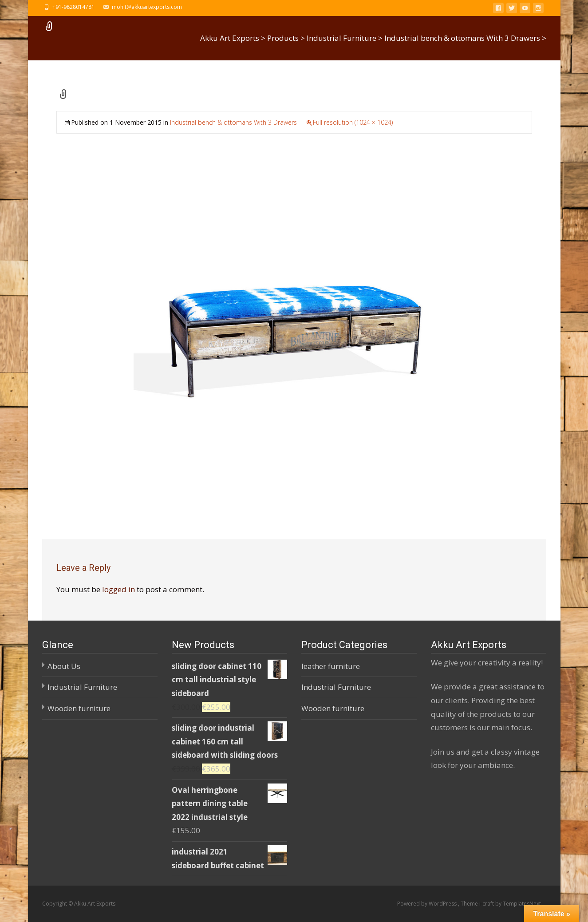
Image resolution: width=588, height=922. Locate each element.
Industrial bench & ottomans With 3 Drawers (233, 122)
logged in (118, 589)
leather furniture (331, 666)
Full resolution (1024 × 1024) (353, 122)
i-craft (487, 904)
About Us (64, 666)
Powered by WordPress (428, 904)
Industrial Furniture (82, 687)
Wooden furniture (79, 708)
